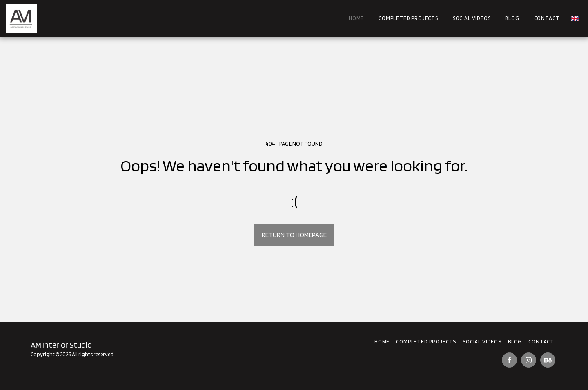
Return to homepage (294, 235)
